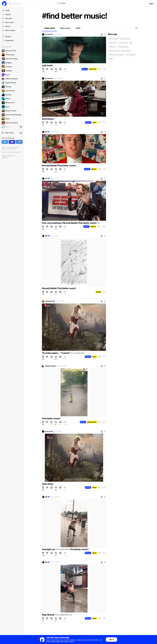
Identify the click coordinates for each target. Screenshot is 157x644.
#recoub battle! (123, 47)
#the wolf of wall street (116, 55)
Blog (3, 147)
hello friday (48, 484)
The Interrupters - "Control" (56, 353)
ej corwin (48, 34)
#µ (131, 43)
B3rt (46, 132)
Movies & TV (93, 69)
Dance (94, 357)
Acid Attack (48, 119)
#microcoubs (123, 43)
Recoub (85, 69)
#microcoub (113, 43)
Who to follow (9, 31)
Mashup (94, 169)
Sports (94, 553)
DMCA (14, 149)
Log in (151, 4)
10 (104, 226)
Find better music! (51, 419)
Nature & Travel (92, 422)
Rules (10, 149)
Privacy (4, 149)
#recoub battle (130, 55)
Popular (6, 15)
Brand (12, 147)
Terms (17, 147)
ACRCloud (5, 157)
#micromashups (114, 51)
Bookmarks (8, 41)
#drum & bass (126, 51)
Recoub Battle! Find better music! (59, 166)
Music (95, 122)
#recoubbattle (113, 39)
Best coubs (8, 23)
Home (6, 11)
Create (61, 3)
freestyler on (49, 549)
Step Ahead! (48, 615)
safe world (47, 66)
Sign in (111, 639)
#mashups (112, 47)
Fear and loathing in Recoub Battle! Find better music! (70, 223)
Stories (12, 27)
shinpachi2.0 (49, 301)
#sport (111, 59)
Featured (7, 19)
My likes (7, 37)
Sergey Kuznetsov (51, 366)
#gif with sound (125, 39)
